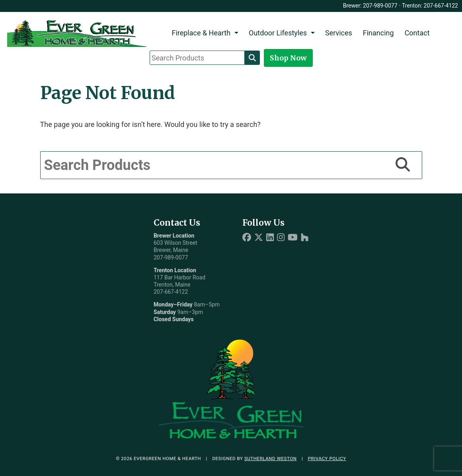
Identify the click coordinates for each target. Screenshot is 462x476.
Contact (417, 33)
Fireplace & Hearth (201, 33)
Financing (378, 33)
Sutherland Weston (271, 458)
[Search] (252, 58)
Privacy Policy (327, 458)
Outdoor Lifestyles (278, 33)
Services (339, 33)
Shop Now (288, 58)
